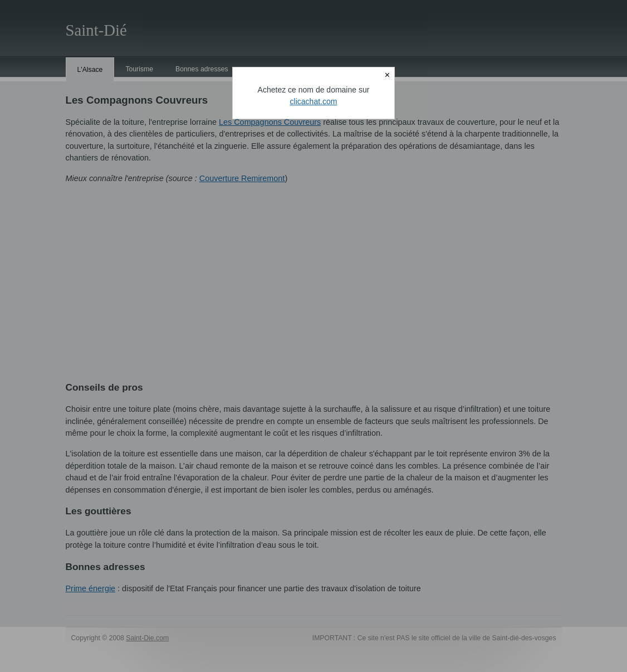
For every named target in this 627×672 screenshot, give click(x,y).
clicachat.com (314, 101)
